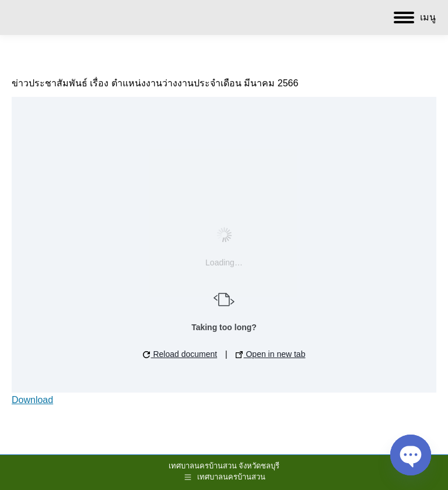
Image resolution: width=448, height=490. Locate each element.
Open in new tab (271, 354)
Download (32, 400)
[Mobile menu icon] (415, 17)
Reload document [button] (180, 354)
